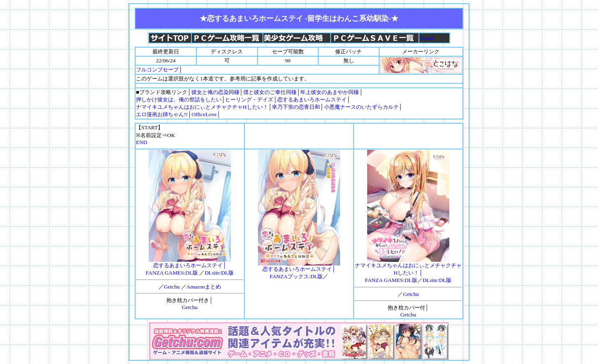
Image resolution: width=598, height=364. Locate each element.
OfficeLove (204, 114)
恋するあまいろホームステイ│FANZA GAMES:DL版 (188, 266)
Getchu (172, 287)
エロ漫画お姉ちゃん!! (162, 114)
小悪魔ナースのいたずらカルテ (361, 107)
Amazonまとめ (204, 287)
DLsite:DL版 (219, 273)
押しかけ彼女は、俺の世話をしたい (179, 100)
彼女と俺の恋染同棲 (215, 92)
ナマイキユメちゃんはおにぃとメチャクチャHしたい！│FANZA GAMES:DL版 (408, 270)
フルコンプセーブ (157, 70)
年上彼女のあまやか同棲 (330, 92)
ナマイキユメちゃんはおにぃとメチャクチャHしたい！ (202, 107)
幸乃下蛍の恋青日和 (296, 107)
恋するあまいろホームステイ (312, 100)
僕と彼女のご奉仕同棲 (270, 92)
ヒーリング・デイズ (249, 100)
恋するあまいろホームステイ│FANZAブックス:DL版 (299, 270)
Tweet (426, 38)
